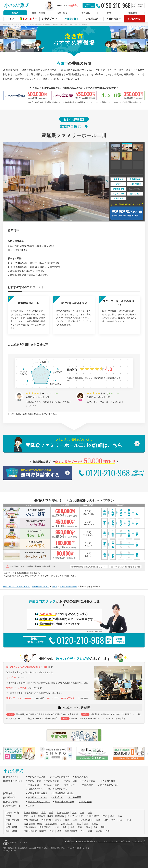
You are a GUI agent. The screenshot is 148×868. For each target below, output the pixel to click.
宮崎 (90, 831)
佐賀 (59, 831)
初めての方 (29, 19)
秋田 (74, 813)
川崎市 (50, 816)
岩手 (51, 813)
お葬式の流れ (81, 777)
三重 (75, 820)
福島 (90, 813)
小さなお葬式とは (37, 777)
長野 (98, 820)
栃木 (120, 816)
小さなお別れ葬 (108, 781)
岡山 (41, 827)
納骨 (109, 13)
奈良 (79, 824)
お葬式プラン (50, 19)
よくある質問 (75, 797)
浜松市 (58, 820)
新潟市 (89, 820)
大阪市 (31, 806)
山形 (82, 813)
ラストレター (71, 785)
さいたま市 (78, 816)
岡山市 (48, 827)
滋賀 (86, 824)
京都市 (54, 824)
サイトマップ (139, 841)
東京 (26, 816)
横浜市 (42, 816)
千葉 (89, 816)
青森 (44, 813)
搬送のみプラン (35, 789)
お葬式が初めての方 (60, 777)
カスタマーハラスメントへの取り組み (114, 841)
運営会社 (71, 841)
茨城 (105, 816)
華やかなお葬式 (51, 785)
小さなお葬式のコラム (39, 802)
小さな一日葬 (71, 781)
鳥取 (65, 827)
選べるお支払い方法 (58, 789)
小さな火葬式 (89, 781)
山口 (57, 827)
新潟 (83, 820)
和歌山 (95, 824)
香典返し (86, 13)
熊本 (67, 831)
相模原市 (59, 816)
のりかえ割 (33, 785)
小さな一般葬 (34, 781)
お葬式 (15, 13)
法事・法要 (62, 13)
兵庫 (63, 824)
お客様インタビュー (38, 797)
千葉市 (95, 816)
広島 (26, 827)
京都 (48, 824)
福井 (113, 820)
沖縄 (108, 831)
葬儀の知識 (113, 19)
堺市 (39, 824)
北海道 (27, 813)
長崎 (52, 831)
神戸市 (69, 824)
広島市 (32, 827)
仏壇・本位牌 (39, 13)
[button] (6, 182)
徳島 (80, 827)
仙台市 (65, 813)
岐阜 (67, 820)
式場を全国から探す (38, 793)
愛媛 (95, 827)
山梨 (106, 820)
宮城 (59, 813)
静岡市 (50, 820)
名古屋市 (33, 820)
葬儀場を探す (72, 19)
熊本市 (73, 831)
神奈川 (35, 816)
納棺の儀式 (88, 785)
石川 (121, 820)
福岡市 (42, 831)
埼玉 (69, 816)
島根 (72, 827)
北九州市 (33, 831)
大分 (83, 831)
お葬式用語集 (86, 802)
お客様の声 (93, 19)
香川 (103, 827)
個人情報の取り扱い (86, 841)
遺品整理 (133, 13)
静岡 (44, 820)
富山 (129, 820)
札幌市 (34, 813)
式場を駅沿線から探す (63, 793)
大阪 (26, 824)
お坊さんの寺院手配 (108, 785)
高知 (88, 827)
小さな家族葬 (52, 781)
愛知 (26, 820)
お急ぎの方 (134, 19)
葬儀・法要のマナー (64, 802)
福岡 (26, 831)
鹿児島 (99, 831)
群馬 (112, 816)
